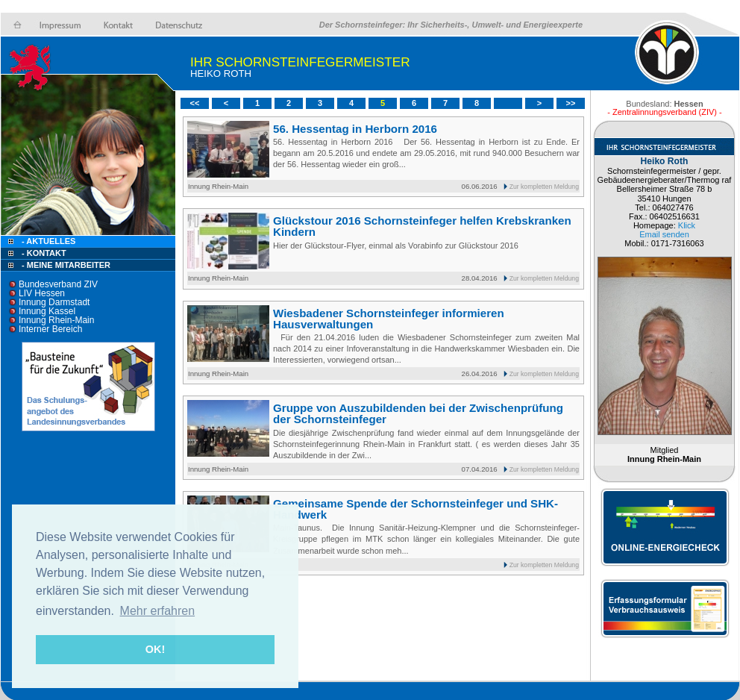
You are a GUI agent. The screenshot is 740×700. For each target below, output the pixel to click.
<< (195, 103)
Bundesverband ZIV (58, 284)
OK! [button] (155, 649)
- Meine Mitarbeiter (66, 265)
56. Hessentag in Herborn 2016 (355, 129)
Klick (687, 225)
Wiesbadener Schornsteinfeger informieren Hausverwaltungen (389, 319)
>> (571, 103)
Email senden (664, 234)
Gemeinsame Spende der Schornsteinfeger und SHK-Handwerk (416, 509)
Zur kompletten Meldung (544, 187)
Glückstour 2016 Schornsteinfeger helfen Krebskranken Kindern (422, 226)
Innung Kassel (47, 311)
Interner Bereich (50, 329)
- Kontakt (43, 253)
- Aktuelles (47, 241)
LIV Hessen (42, 293)
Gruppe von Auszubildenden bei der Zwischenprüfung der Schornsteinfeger (418, 413)
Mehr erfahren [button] (158, 611)
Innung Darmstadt (54, 302)
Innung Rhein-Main (56, 320)
